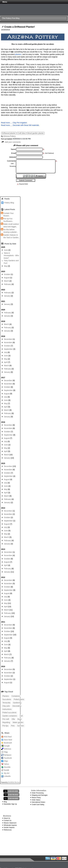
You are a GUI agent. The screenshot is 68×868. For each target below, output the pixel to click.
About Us (7, 818)
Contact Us (8, 821)
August (7, 278)
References (8, 830)
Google (7, 746)
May (6, 266)
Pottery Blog (9, 203)
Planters (6, 696)
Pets (13, 726)
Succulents (7, 699)
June (6, 250)
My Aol (7, 773)
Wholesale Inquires (10, 825)
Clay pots (6, 706)
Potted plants (19, 699)
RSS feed (8, 737)
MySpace (8, 755)
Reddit (6, 770)
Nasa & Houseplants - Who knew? (11, 255)
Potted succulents (9, 713)
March (6, 281)
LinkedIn (7, 776)
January (7, 296)
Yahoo (6, 764)
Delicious (8, 749)
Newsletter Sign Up (10, 804)
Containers (16, 696)
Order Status (36, 800)
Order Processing (38, 793)
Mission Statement (10, 823)
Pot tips (5, 726)
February (7, 284)
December (8, 339)
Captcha (40, 176)
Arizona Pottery (10, 136)
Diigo (6, 761)
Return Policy (36, 798)
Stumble (7, 767)
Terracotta (6, 703)
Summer (21, 726)
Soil (21, 716)
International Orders (38, 802)
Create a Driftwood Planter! (20, 27)
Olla (13, 719)
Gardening (17, 703)
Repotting (6, 722)
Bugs (20, 719)
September (8, 349)
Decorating (17, 706)
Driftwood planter (9, 133)
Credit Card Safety (38, 805)
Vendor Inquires (9, 827)
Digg (6, 752)
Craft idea (21, 133)
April (6, 362)
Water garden (18, 722)
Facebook (8, 758)
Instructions (7, 709)
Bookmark (8, 743)
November (8, 342)
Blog (5, 802)
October (7, 274)
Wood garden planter (36, 133)
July (6, 352)
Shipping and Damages (40, 795)
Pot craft (6, 719)
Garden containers (10, 716)
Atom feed (8, 740)
